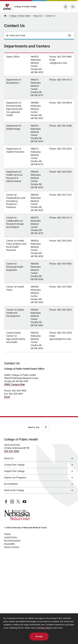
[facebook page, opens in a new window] (6, 502)
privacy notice (45, 628)
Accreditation (11, 484)
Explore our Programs (15, 477)
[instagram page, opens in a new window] (12, 502)
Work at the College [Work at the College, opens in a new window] (14, 490)
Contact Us (50, 16)
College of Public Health (25, 7)
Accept (39, 636)
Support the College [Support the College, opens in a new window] (14, 471)
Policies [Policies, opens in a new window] (7, 534)
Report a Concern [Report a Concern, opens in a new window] (12, 547)
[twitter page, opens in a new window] (18, 502)
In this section (16, 36)
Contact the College (14, 465)
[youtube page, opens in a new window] (24, 502)
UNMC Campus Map (14, 384)
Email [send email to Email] (7, 397)
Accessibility (9, 544)
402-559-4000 (12, 451)
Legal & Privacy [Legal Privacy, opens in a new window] (11, 537)
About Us (38, 16)
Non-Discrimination (12, 540)
